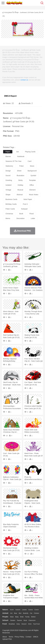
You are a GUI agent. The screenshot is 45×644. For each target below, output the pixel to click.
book (21, 214)
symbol (33, 176)
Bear (16, 613)
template (32, 180)
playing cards (30, 152)
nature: (5, 610)
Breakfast (12, 624)
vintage (8, 190)
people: (5, 617)
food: (5, 624)
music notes (34, 195)
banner (8, 156)
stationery (9, 166)
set (17, 152)
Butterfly (26, 613)
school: (5, 620)
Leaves (24, 610)
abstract (20, 195)
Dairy (18, 624)
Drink (30, 624)
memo (8, 218)
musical (20, 190)
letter (33, 218)
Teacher (19, 620)
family (27, 617)
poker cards (10, 209)
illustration (20, 176)
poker (22, 166)
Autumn (18, 610)
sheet (19, 171)
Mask (12, 617)
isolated (8, 185)
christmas (9, 214)
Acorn (12, 610)
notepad (24, 209)
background (32, 171)
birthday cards (11, 204)
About (5, 637)
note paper (28, 199)
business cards (11, 199)
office (32, 185)
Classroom (32, 620)
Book (25, 620)
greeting (9, 180)
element (32, 190)
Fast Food (36, 624)
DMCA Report (10, 96)
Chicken (36, 613)
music (32, 166)
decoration (21, 218)
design (8, 171)
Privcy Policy (19, 637)
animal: (5, 613)
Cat (31, 613)
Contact (28, 637)
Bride (22, 617)
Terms (11, 637)
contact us (24, 80)
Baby (17, 617)
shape (8, 195)
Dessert (24, 624)
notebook (21, 156)
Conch (37, 610)
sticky (20, 180)
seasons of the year (13, 161)
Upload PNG (7, 639)
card (30, 161)
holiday (20, 185)
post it (25, 204)
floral (31, 214)
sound (8, 176)
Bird (20, 613)
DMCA (36, 637)
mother (33, 617)
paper (8, 152)
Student (13, 620)
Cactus (31, 610)
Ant (11, 613)
